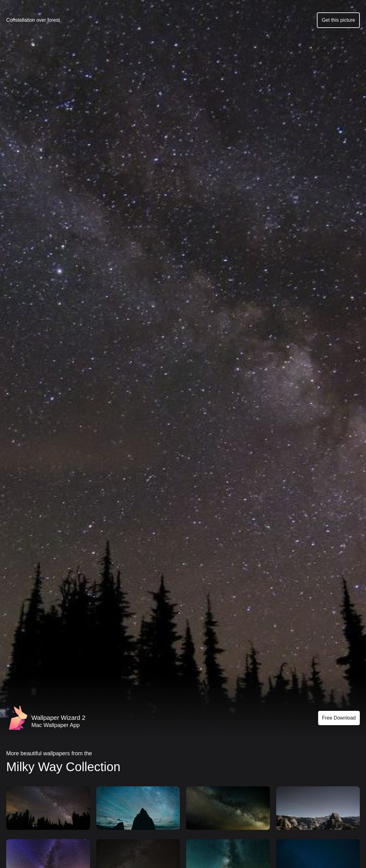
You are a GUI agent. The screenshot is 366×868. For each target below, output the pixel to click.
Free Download (339, 718)
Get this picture (338, 20)
